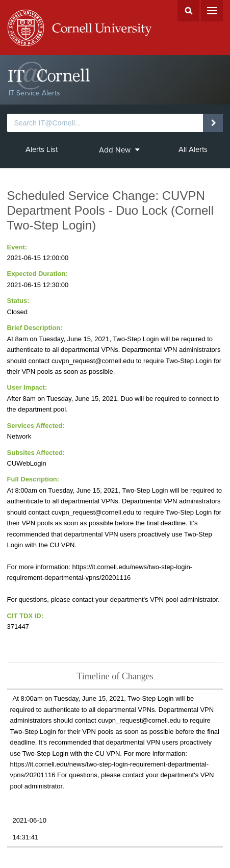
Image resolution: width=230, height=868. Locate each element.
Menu (212, 11)
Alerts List (42, 149)
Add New (119, 150)
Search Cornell (188, 11)
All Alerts (193, 149)
